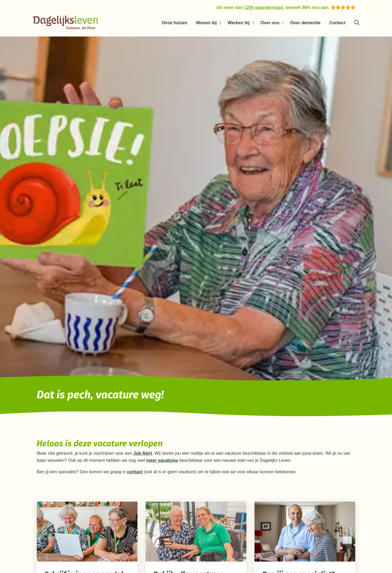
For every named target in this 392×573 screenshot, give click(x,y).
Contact (337, 23)
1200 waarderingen (264, 7)
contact (135, 473)
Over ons (270, 23)
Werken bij (239, 23)
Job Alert (143, 454)
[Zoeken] (357, 23)
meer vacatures (162, 461)
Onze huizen (174, 23)
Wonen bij (206, 23)
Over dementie (305, 23)
